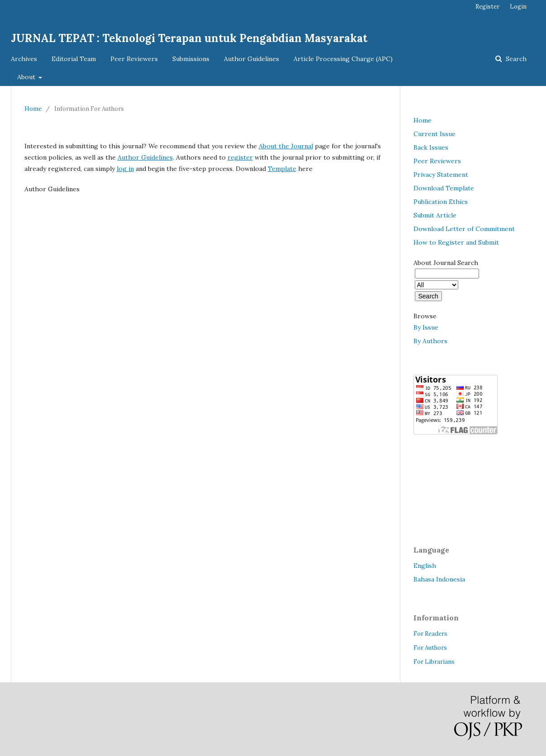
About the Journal (286, 146)
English (425, 566)
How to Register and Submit (456, 242)
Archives (24, 59)
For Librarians (434, 662)
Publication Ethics (441, 202)
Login (518, 7)
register (240, 157)
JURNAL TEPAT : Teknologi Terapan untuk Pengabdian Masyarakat (189, 38)
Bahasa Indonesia (439, 579)
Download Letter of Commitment (464, 229)
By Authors (430, 341)
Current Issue (434, 134)
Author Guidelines (252, 59)
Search (515, 59)
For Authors (430, 648)
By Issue (426, 327)
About (27, 77)
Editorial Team (74, 59)
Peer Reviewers (134, 59)
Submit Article (435, 215)
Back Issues (431, 147)
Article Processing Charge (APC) (343, 59)
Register (487, 7)
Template (282, 169)
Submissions (191, 59)
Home (33, 109)
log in (125, 169)
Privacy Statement (441, 175)
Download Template (444, 188)
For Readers (430, 634)
